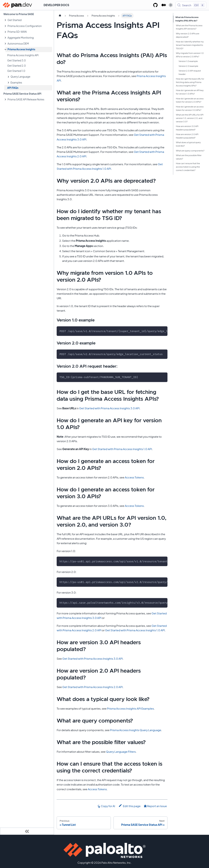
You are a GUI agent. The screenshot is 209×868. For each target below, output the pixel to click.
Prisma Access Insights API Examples (130, 708)
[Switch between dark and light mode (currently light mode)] (171, 5)
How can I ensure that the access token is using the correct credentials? (188, 167)
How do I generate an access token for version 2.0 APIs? (190, 100)
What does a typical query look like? (188, 144)
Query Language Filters (121, 752)
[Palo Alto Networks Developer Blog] (164, 5)
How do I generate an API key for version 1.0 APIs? (190, 92)
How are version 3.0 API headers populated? (187, 128)
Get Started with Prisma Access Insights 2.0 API (92, 687)
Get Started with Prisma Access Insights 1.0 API (122, 449)
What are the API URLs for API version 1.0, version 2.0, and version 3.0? (190, 118)
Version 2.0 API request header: (190, 72)
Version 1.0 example (188, 61)
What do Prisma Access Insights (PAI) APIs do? (187, 19)
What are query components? (190, 151)
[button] (29, 20)
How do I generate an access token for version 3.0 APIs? (190, 108)
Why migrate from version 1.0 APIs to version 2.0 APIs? (190, 55)
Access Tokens (134, 477)
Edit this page (130, 806)
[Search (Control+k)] (191, 5)
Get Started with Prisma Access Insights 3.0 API (109, 408)
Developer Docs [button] (56, 5)
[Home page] (60, 16)
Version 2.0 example (188, 66)
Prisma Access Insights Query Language (136, 730)
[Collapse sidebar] (27, 831)
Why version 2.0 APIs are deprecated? (188, 35)
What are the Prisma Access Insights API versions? (189, 27)
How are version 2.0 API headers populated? (187, 136)
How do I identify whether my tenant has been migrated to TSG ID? (190, 45)
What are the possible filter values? (189, 157)
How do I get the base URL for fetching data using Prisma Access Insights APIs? (190, 82)
